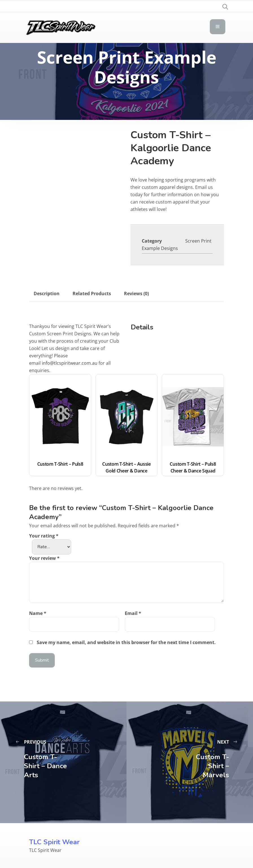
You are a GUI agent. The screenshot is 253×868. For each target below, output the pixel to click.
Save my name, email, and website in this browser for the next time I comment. (126, 642)
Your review (44, 558)
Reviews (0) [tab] (136, 293)
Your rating (44, 536)
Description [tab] (47, 293)
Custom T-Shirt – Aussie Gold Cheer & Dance (127, 467)
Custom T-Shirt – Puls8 (60, 464)
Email (133, 613)
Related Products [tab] (92, 293)
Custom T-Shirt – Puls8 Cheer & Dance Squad (193, 467)
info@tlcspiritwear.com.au (70, 363)
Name (38, 613)
